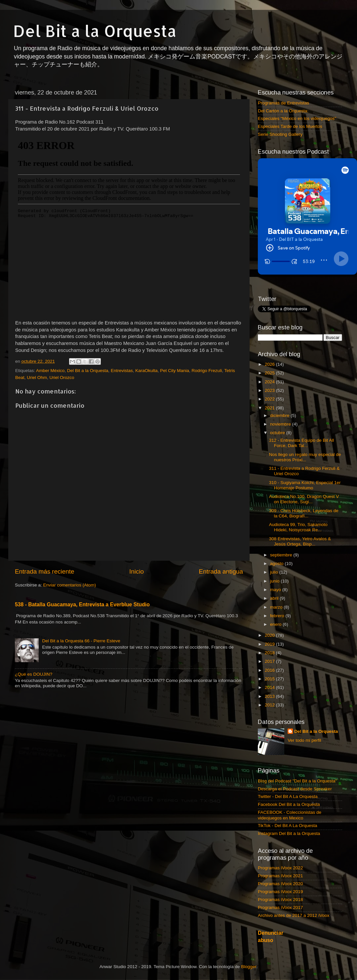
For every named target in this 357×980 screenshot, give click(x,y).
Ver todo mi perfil (304, 740)
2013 (270, 696)
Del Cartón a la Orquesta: (283, 111)
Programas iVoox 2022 (280, 868)
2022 (270, 399)
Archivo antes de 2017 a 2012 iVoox (294, 915)
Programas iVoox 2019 (280, 892)
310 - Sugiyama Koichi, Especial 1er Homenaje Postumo (305, 485)
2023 (270, 390)
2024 (270, 382)
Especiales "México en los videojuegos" (297, 118)
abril (275, 598)
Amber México (50, 371)
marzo (277, 607)
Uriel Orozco (62, 377)
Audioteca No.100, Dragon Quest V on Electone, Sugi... (304, 499)
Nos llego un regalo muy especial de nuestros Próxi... (305, 457)
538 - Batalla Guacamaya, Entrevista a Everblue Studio (82, 604)
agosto (277, 564)
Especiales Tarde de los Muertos (290, 126)
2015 (270, 679)
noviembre (281, 424)
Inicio (137, 571)
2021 (270, 408)
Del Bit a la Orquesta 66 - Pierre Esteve (81, 641)
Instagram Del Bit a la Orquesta (289, 833)
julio (275, 572)
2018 (270, 653)
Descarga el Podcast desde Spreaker (295, 789)
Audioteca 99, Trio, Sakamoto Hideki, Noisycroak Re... (298, 527)
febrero (278, 616)
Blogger (249, 967)
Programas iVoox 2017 (280, 907)
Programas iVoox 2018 (280, 900)
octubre (278, 433)
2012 (270, 705)
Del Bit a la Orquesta (95, 31)
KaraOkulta (146, 371)
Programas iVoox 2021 (280, 876)
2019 (270, 644)
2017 (270, 661)
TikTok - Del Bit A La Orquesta (288, 826)
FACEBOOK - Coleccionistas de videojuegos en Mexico (290, 815)
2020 (270, 635)
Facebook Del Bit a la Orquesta (289, 804)
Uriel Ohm (37, 377)
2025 (270, 373)
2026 (270, 364)
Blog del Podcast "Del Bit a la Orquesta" (297, 781)
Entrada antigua (221, 571)
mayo (276, 590)
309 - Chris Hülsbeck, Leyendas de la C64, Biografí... (304, 513)
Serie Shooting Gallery (280, 134)
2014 (270, 687)
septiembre (282, 555)
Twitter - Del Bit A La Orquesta (288, 796)
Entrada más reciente (45, 571)
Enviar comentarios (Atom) (70, 585)
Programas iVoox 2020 (280, 884)
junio (275, 581)
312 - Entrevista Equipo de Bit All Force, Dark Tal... (302, 443)
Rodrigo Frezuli (207, 371)
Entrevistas (122, 371)
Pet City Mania (175, 371)
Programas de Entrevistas (283, 103)
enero (276, 624)
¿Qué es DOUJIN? (34, 674)
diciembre (280, 415)
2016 (270, 670)
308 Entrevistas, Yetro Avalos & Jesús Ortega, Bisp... (300, 541)
